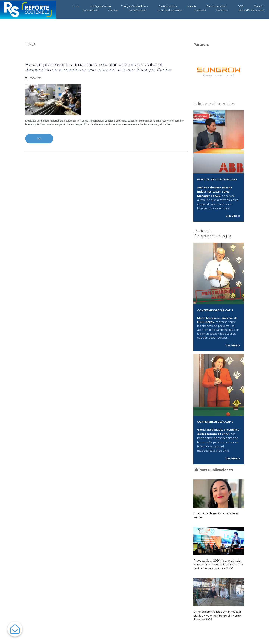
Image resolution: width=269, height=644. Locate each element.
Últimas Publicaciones (251, 10)
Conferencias (137, 10)
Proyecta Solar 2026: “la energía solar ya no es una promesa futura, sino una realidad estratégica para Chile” (218, 565)
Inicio (76, 6)
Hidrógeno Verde (100, 6)
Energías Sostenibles (135, 6)
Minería (192, 6)
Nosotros (222, 10)
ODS (241, 6)
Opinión (259, 6)
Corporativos (90, 10)
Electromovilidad (217, 6)
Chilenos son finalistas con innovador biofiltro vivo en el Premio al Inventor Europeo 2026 (218, 616)
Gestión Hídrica (168, 6)
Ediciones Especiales (171, 10)
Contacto (200, 10)
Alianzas (113, 10)
